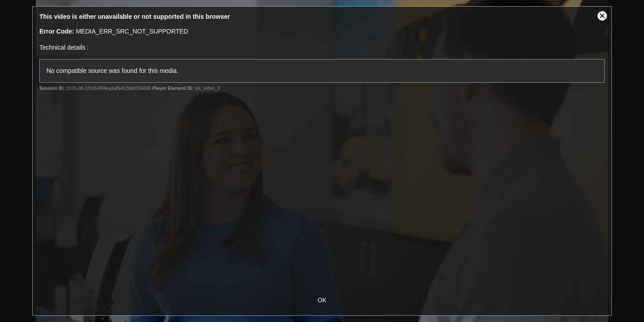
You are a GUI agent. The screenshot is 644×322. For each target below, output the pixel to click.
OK (322, 300)
